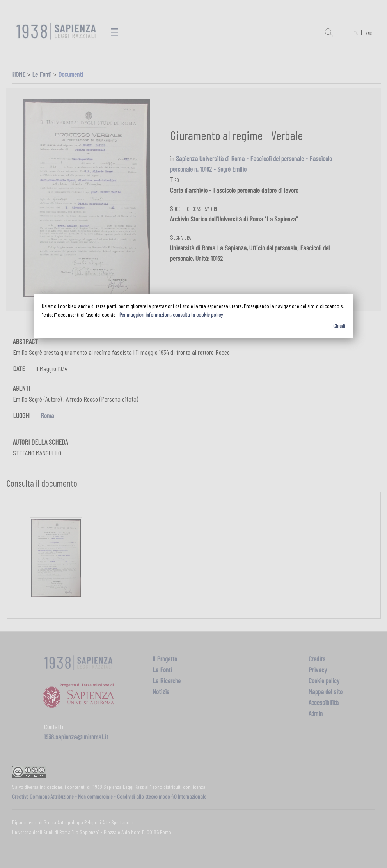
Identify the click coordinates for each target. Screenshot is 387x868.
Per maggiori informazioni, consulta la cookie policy (171, 314)
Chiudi (339, 326)
